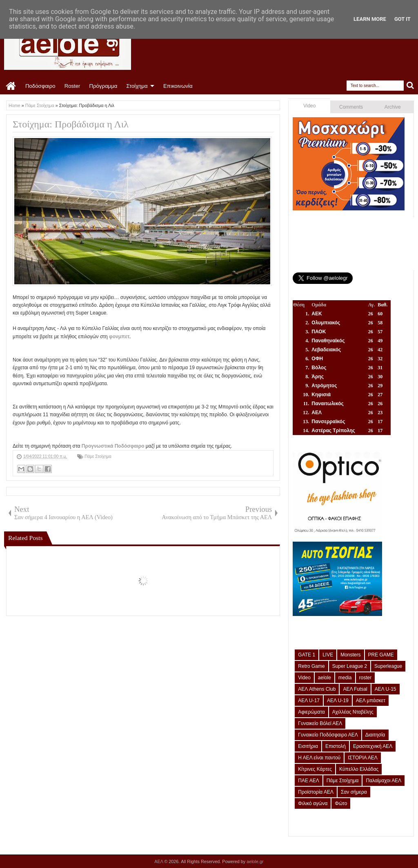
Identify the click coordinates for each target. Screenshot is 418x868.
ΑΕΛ (159, 861)
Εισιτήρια (308, 746)
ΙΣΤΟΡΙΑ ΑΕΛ (363, 758)
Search (410, 86)
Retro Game (311, 666)
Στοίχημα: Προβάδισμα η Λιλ (71, 124)
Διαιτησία (375, 735)
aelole (325, 678)
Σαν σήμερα (354, 792)
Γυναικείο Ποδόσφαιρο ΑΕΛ (328, 735)
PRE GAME (381, 655)
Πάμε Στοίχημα (98, 456)
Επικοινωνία (178, 86)
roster (366, 678)
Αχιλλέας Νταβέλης (353, 712)
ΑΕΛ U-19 (338, 701)
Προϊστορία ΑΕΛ (316, 792)
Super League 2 (350, 666)
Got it (402, 19)
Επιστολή (336, 746)
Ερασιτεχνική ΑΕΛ (373, 746)
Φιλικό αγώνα (313, 803)
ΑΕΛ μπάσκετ (371, 701)
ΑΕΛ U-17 (309, 701)
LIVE (328, 655)
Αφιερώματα (311, 712)
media (345, 678)
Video (309, 106)
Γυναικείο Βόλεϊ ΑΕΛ (320, 723)
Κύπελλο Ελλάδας (359, 769)
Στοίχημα (137, 86)
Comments (351, 107)
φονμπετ (119, 337)
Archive (393, 107)
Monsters (350, 655)
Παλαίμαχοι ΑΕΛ (384, 781)
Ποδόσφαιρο (40, 86)
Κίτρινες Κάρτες (315, 769)
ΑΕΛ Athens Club (317, 689)
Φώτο (341, 803)
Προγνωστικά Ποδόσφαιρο (113, 446)
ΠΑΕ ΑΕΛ (308, 781)
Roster (72, 86)
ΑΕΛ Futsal (355, 689)
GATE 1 (307, 655)
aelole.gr (255, 861)
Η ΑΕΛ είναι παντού (319, 758)
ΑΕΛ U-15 (386, 689)
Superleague (388, 666)
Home (11, 86)
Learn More (370, 19)
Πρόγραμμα (103, 86)
